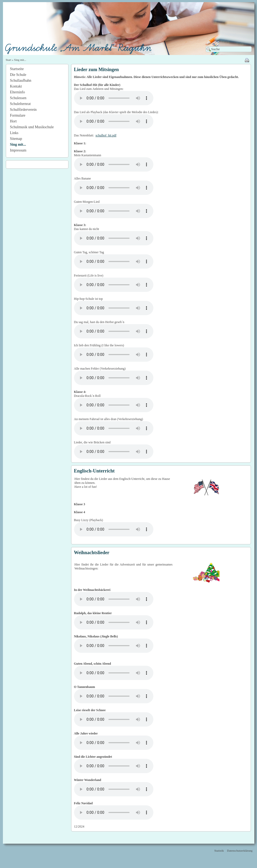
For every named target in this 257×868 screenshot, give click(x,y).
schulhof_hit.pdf (106, 135)
